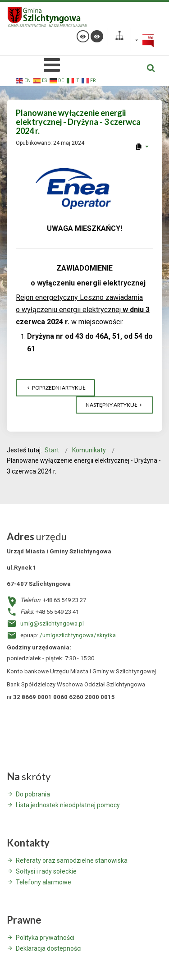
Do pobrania (33, 794)
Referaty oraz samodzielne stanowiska (72, 860)
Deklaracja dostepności (49, 948)
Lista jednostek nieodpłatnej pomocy (68, 805)
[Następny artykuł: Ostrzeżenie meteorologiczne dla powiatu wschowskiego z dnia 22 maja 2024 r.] (114, 405)
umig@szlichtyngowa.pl (52, 623)
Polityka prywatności (45, 938)
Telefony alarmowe (43, 882)
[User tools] (142, 147)
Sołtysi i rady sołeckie (46, 871)
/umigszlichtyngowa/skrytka (78, 635)
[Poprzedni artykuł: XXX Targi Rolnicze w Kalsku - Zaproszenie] (55, 388)
